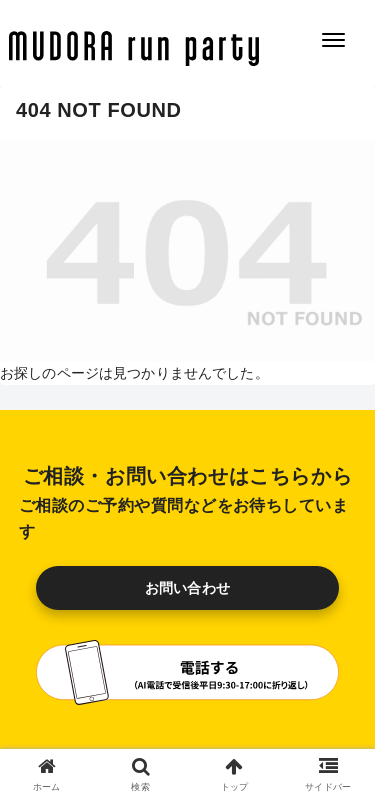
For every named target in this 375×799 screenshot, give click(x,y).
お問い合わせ (187, 588)
